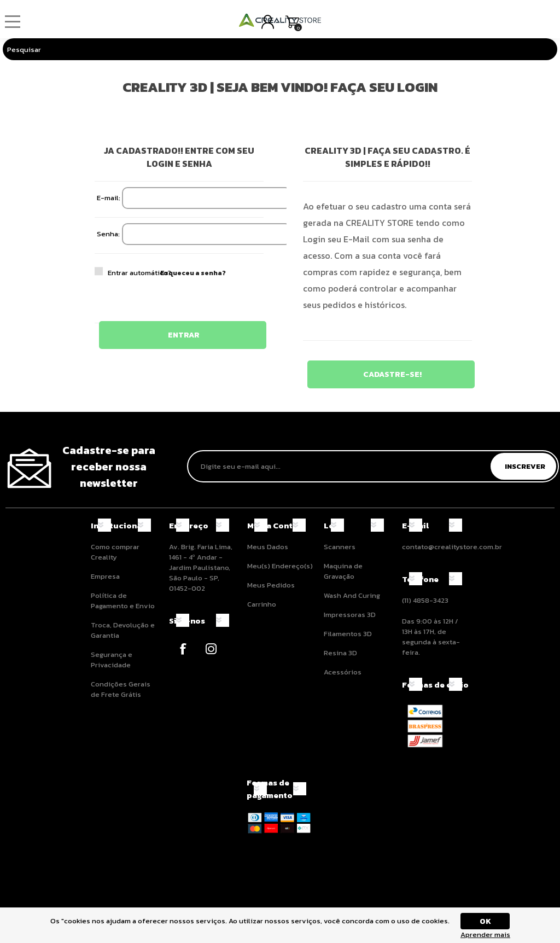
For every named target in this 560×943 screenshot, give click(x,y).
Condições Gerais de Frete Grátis (121, 689)
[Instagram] (211, 649)
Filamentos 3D (348, 634)
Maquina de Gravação (343, 571)
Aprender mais (485, 935)
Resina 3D (340, 653)
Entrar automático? (115, 273)
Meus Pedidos (271, 585)
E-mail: (109, 198)
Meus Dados (268, 547)
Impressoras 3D (350, 615)
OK (485, 921)
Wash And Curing (352, 595)
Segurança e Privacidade (112, 660)
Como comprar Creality (115, 552)
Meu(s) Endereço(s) (280, 566)
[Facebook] (183, 649)
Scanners (340, 547)
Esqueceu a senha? (193, 273)
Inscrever (525, 466)
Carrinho (292, 22)
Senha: (108, 234)
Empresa (105, 576)
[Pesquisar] (269, 49)
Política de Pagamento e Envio (123, 601)
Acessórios (343, 672)
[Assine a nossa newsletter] (340, 466)
